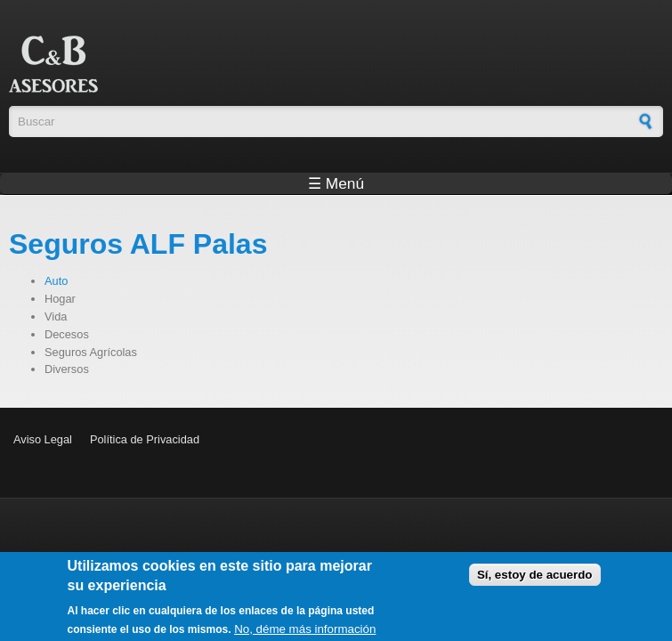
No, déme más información (305, 633)
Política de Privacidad (145, 439)
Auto (56, 281)
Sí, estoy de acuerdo (535, 579)
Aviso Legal (43, 439)
